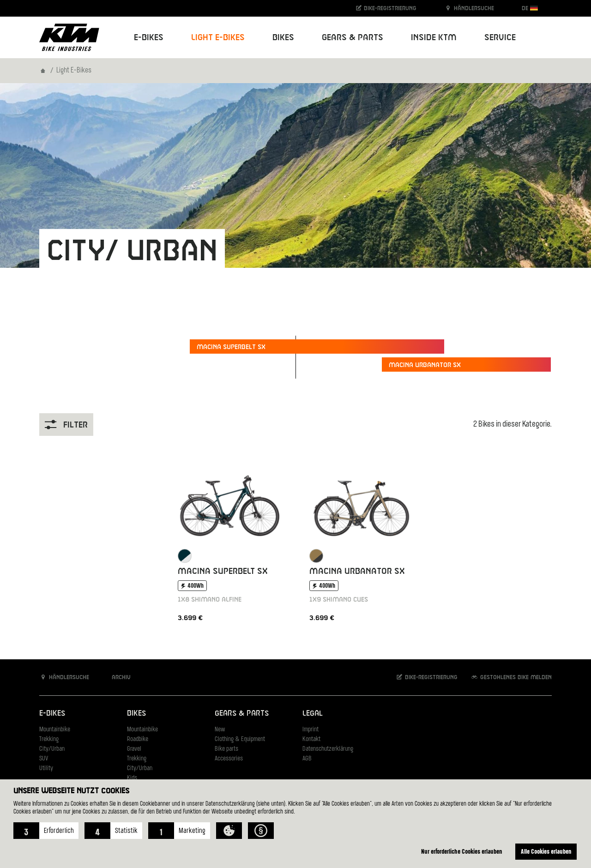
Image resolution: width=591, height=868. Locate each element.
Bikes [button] (283, 38)
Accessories (229, 759)
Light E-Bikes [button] (218, 38)
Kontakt (311, 739)
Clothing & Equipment (240, 739)
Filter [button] (66, 425)
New (220, 730)
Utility (46, 769)
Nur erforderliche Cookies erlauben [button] (462, 851)
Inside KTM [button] (434, 38)
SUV (44, 759)
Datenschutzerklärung (328, 749)
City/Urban (52, 749)
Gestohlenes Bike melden (511, 677)
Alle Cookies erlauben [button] (546, 851)
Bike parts (226, 749)
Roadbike (138, 739)
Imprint (311, 730)
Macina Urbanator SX (425, 365)
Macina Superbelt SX (231, 347)
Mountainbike (55, 730)
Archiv (116, 677)
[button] (46, 831)
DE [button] (530, 8)
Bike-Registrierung (386, 8)
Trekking (49, 739)
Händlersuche (469, 8)
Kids (132, 778)
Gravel (134, 749)
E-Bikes (52, 714)
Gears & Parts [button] (353, 38)
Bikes (136, 714)
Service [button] (500, 38)
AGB (307, 759)
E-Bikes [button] (149, 38)
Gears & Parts (242, 714)
